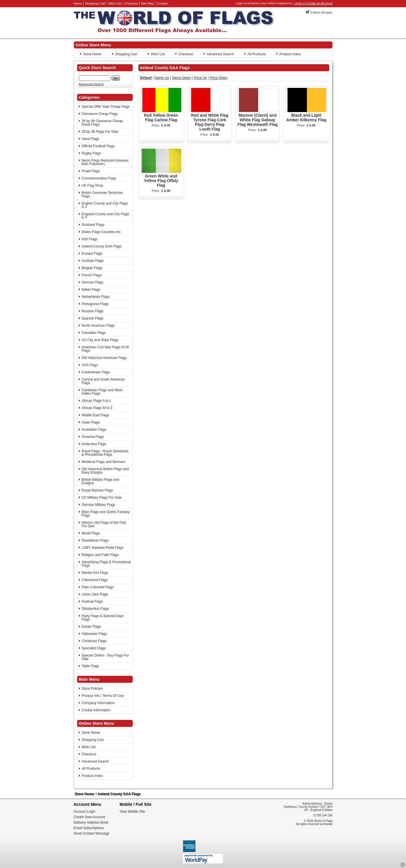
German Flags (93, 282)
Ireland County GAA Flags (102, 246)
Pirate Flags (91, 171)
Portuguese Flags (95, 304)
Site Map (147, 3)
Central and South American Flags (103, 381)
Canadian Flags (94, 333)
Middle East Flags (95, 415)
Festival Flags (92, 602)
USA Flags (90, 365)
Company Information (98, 703)
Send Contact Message (92, 833)
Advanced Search (220, 54)
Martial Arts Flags (95, 573)
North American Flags (98, 326)
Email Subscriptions (89, 828)
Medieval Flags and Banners (104, 462)
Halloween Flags (95, 634)
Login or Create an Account (313, 3)
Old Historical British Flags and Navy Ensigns (105, 471)
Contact (162, 3)
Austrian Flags (93, 261)
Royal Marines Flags (97, 490)
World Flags (91, 533)
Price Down (219, 78)
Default (146, 78)
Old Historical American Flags (104, 358)
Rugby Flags (91, 153)
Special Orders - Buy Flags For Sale (105, 657)
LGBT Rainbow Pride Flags (103, 548)
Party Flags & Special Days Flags (103, 618)
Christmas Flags (94, 641)
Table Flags (90, 666)
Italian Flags (91, 290)
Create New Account (89, 817)
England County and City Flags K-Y (105, 216)
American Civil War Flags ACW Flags (105, 349)
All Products (257, 54)
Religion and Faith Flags (100, 555)
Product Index (290, 54)
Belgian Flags (92, 268)
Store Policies (92, 689)
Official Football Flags (98, 146)
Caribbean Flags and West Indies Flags (102, 392)
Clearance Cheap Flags (100, 114)
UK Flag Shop (93, 186)
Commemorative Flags (99, 178)
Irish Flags (90, 239)
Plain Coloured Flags (98, 587)
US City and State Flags (100, 340)
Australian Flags (94, 430)
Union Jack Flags (95, 594)
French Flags (92, 275)
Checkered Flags (95, 580)
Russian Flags (93, 311)
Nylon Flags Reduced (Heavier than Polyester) (105, 162)
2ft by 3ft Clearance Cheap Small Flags (102, 123)
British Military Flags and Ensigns (101, 481)
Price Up (200, 78)
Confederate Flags (96, 372)
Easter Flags (91, 627)
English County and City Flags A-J (105, 205)
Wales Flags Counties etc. (102, 232)
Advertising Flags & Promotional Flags (106, 564)
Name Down (181, 78)
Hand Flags (90, 139)
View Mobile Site (133, 812)
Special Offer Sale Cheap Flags (106, 107)
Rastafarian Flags (95, 540)
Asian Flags (91, 422)
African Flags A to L (97, 401)
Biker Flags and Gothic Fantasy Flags (106, 514)
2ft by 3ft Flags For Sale (100, 132)
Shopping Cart (95, 3)
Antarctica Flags (94, 444)
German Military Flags (99, 505)
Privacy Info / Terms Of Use (103, 696)
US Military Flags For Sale (102, 498)
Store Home (92, 54)
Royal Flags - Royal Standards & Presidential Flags (105, 453)
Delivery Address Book (91, 822)
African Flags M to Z (97, 408)
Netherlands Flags (96, 297)
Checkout (131, 3)
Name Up (162, 78)
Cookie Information (96, 710)
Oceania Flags (93, 437)
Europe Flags (92, 254)
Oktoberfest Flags (95, 609)
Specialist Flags (94, 648)
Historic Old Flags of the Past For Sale (104, 524)
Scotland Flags (93, 225)
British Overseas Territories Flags (102, 194)
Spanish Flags (93, 318)
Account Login (85, 812)
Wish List (115, 3)
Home (78, 3)
